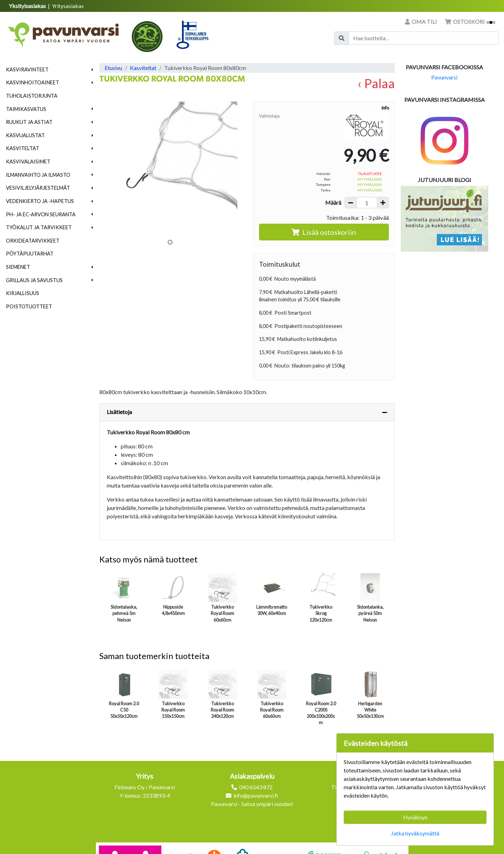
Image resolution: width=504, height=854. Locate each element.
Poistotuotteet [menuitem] (29, 306)
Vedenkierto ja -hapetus (40, 201)
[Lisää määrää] (383, 203)
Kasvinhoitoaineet (33, 82)
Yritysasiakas (68, 6)
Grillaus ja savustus (34, 280)
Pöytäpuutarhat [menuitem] (30, 254)
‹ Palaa (376, 83)
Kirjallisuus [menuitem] (23, 293)
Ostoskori (470, 22)
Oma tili (421, 22)
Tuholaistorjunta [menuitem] (32, 96)
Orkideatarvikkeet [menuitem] (33, 241)
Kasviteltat (23, 148)
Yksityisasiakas (28, 6)
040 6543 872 (256, 787)
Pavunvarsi (444, 77)
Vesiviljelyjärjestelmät (38, 188)
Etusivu (113, 68)
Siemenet (18, 267)
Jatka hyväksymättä (415, 833)
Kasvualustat (25, 135)
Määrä (333, 202)
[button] (93, 70)
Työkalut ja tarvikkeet (39, 227)
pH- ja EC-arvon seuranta (41, 214)
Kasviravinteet (27, 69)
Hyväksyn (415, 817)
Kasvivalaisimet (28, 162)
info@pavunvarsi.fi (256, 795)
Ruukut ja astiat (29, 122)
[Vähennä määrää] (351, 203)
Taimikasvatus (26, 109)
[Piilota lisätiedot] (385, 412)
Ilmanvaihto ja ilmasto (38, 175)
